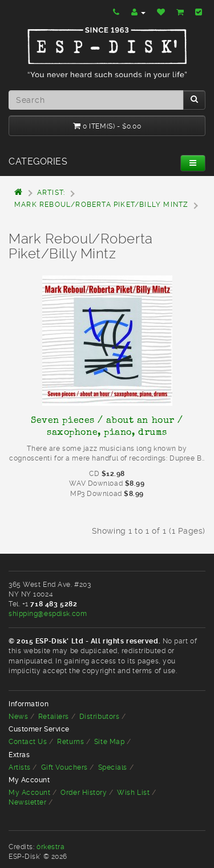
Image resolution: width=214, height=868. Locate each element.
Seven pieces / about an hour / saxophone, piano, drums (107, 426)
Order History (84, 793)
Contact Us (28, 742)
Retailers (54, 717)
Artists (20, 767)
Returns (70, 742)
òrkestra (51, 847)
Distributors (100, 717)
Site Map (109, 742)
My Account (30, 793)
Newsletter (28, 802)
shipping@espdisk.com (48, 614)
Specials (113, 767)
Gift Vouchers (64, 767)
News (18, 717)
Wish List (133, 793)
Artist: (51, 193)
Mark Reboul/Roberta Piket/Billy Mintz (101, 205)
